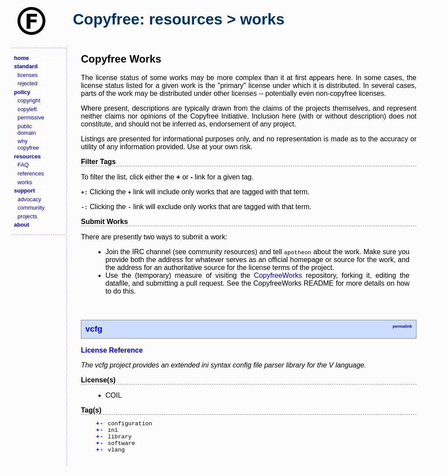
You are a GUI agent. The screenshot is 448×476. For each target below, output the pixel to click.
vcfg (94, 329)
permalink (402, 326)
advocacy (29, 199)
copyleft (27, 109)
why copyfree (28, 144)
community (31, 208)
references (31, 173)
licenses (28, 75)
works (25, 182)
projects (27, 216)
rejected (28, 83)
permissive (31, 117)
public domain (27, 129)
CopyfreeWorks (278, 275)
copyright (29, 100)
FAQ (23, 165)
